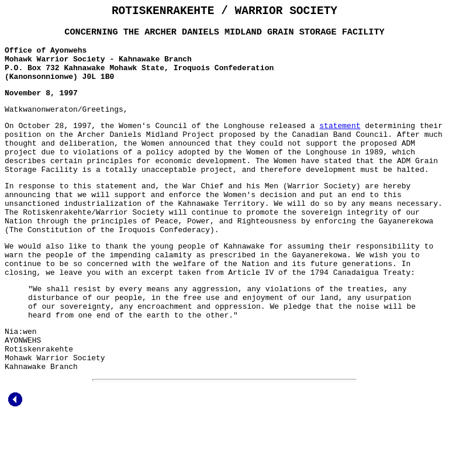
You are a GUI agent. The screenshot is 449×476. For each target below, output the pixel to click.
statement (340, 142)
